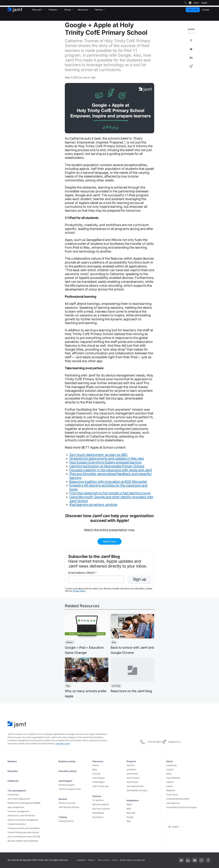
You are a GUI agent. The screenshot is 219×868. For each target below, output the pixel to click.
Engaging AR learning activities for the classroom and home (108, 487)
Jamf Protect (132, 782)
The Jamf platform (18, 790)
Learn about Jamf (63, 743)
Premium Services (67, 803)
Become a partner (101, 804)
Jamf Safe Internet (135, 786)
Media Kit (171, 790)
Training (63, 817)
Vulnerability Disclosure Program (181, 807)
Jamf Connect (133, 778)
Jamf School (132, 774)
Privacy (92, 860)
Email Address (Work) (82, 573)
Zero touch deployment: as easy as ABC (98, 455)
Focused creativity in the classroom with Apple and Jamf (111, 470)
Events (96, 765)
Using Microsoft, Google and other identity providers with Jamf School (111, 499)
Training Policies (66, 821)
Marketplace (98, 813)
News (169, 774)
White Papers (99, 782)
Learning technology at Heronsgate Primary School (107, 466)
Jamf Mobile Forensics (137, 790)
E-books (96, 774)
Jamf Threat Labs (100, 786)
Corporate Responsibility (178, 799)
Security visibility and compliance (23, 841)
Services (64, 799)
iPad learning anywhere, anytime (93, 505)
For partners (98, 800)
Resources (99, 761)
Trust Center (172, 795)
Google (130, 817)
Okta (129, 821)
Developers (98, 817)
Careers (170, 782)
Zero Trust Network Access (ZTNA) (24, 837)
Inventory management (18, 811)
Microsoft (131, 813)
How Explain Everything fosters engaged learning (105, 462)
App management (16, 807)
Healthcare (14, 781)
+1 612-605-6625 (147, 742)
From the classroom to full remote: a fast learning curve (110, 493)
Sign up (140, 579)
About (170, 761)
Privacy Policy (79, 591)
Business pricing (68, 761)
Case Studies (99, 778)
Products (132, 761)
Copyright (81, 860)
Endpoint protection (17, 824)
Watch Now (109, 541)
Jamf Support (67, 781)
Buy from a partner (101, 809)
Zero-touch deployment (19, 799)
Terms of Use (105, 860)
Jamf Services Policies (69, 807)
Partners (97, 796)
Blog (95, 770)
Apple (129, 804)
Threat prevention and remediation (24, 828)
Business (13, 761)
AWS (129, 809)
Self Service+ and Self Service (21, 816)
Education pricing (69, 771)
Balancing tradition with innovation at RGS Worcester (108, 482)
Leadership (171, 765)
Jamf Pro (131, 765)
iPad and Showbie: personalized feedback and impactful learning (110, 476)
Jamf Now (131, 770)
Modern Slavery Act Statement (137, 860)
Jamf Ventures (173, 803)
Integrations (134, 800)
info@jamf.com (175, 742)
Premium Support (67, 785)
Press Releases (173, 778)
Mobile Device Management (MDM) (24, 803)
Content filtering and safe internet (23, 832)
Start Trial (193, 10)
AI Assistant (13, 795)
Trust (117, 860)
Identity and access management (23, 820)
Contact (170, 770)
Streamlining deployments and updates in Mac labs (107, 458)
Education (14, 771)
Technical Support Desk (70, 789)
